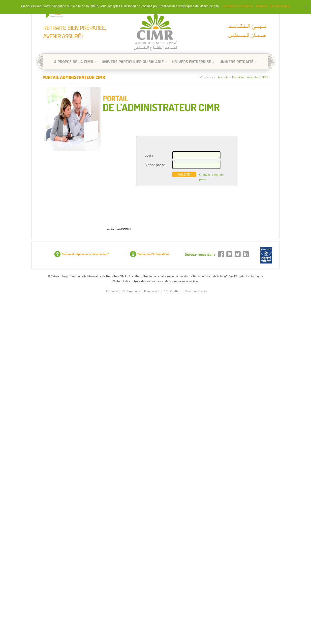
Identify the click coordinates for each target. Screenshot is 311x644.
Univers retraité (238, 62)
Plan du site (152, 291)
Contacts (112, 291)
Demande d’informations (150, 254)
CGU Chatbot (172, 291)
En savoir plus (280, 6)
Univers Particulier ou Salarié (134, 62)
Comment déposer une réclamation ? (81, 254)
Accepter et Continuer (238, 6)
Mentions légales (196, 291)
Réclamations (131, 291)
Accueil (223, 77)
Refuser (262, 6)
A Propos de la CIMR (75, 62)
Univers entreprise (193, 62)
